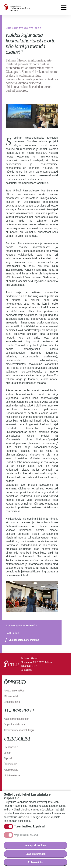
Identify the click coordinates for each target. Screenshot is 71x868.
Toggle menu (63, 8)
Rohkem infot (35, 862)
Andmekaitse (11, 770)
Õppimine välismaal (14, 724)
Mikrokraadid (11, 696)
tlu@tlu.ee (26, 670)
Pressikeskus (11, 747)
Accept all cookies (36, 845)
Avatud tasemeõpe (14, 691)
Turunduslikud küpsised (29, 827)
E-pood (8, 758)
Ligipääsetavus (12, 775)
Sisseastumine (12, 702)
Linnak (7, 753)
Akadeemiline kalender (16, 719)
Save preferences (35, 854)
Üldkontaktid (11, 764)
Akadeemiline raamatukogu (19, 730)
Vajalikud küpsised (26, 835)
